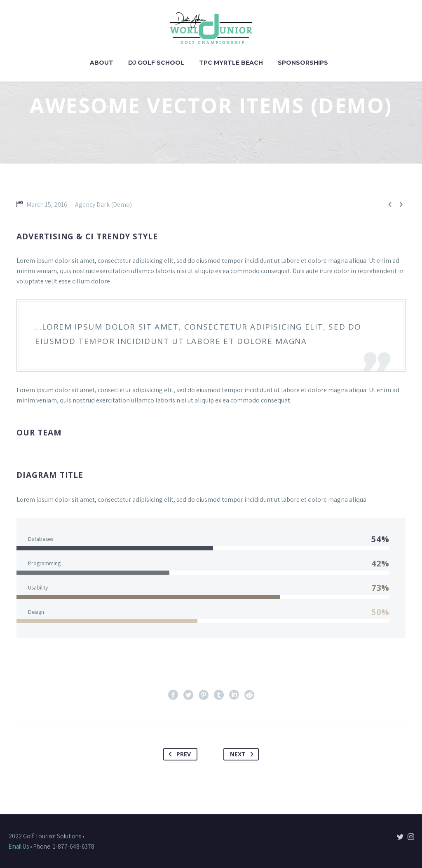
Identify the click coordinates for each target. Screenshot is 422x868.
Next (243, 754)
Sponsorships (303, 63)
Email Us (19, 846)
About (102, 63)
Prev (178, 754)
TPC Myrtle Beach (231, 63)
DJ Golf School (156, 63)
